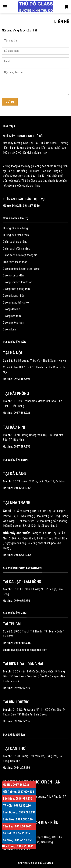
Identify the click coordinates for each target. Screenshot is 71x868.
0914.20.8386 (22, 768)
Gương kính (9, 329)
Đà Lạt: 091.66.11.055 (16, 833)
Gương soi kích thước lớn (18, 282)
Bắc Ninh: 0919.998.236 (18, 799)
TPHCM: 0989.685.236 (17, 806)
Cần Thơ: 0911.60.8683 (17, 826)
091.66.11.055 (23, 488)
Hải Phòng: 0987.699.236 (18, 792)
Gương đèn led (11, 309)
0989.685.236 (22, 601)
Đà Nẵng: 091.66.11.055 (18, 840)
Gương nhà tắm (12, 316)
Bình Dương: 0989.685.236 (19, 812)
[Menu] (5, 7)
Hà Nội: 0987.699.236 (16, 785)
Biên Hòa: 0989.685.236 (18, 819)
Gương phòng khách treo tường (21, 269)
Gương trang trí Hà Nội (16, 303)
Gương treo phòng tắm (16, 289)
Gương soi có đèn (13, 275)
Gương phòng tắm (13, 323)
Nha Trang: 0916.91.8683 (18, 846)
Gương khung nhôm (14, 296)
